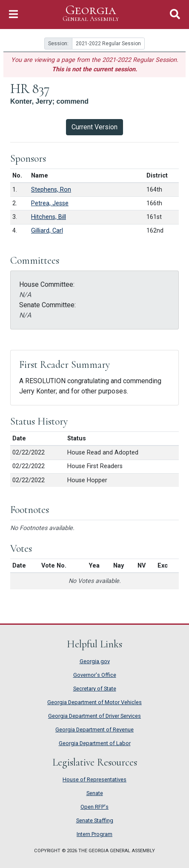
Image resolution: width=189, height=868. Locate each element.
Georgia (91, 13)
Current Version (94, 127)
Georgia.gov (95, 661)
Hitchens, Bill (49, 217)
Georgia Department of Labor (95, 743)
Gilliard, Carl (47, 231)
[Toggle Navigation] (13, 14)
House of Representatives (94, 779)
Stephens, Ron (51, 190)
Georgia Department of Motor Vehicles (94, 702)
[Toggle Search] (175, 14)
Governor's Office (95, 675)
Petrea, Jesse (50, 203)
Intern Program (94, 834)
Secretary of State (95, 689)
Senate (95, 793)
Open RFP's (94, 807)
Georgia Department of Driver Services (94, 716)
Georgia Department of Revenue (94, 730)
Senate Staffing (95, 820)
